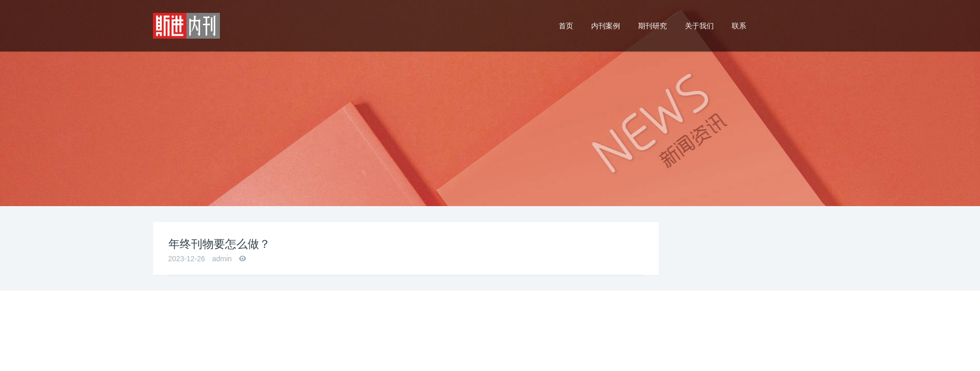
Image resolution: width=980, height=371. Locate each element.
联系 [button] (739, 26)
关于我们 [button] (699, 26)
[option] (490, 103)
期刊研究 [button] (652, 26)
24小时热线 (794, 16)
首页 (566, 26)
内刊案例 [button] (606, 26)
